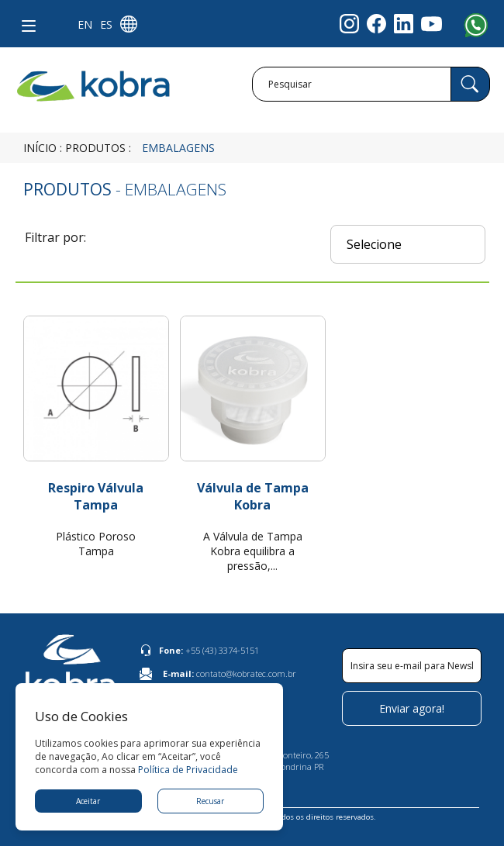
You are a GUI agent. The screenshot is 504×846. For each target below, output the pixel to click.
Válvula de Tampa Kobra (253, 496)
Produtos (95, 148)
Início (40, 148)
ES (106, 24)
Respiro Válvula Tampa (96, 496)
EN (85, 24)
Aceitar (88, 801)
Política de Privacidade (188, 770)
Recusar (210, 801)
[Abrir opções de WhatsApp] (481, 31)
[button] (26, 23)
